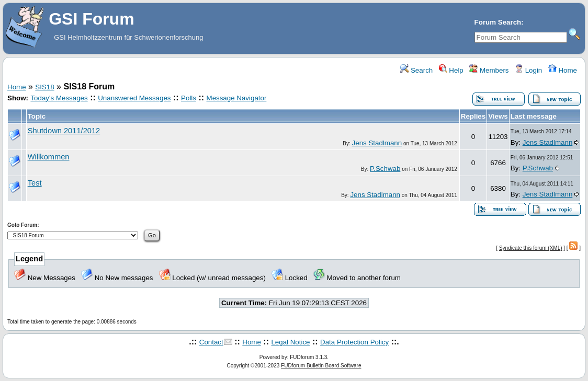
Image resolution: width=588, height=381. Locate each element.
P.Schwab (385, 169)
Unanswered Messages (134, 98)
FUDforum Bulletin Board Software (321, 366)
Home (563, 70)
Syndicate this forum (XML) (531, 248)
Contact (211, 342)
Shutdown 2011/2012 (64, 131)
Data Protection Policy (354, 342)
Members (489, 70)
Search (416, 70)
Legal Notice (290, 342)
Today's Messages (59, 98)
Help (451, 70)
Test (35, 183)
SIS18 (44, 87)
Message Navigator (237, 98)
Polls (189, 98)
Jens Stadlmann (377, 143)
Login (528, 70)
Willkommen (49, 157)
